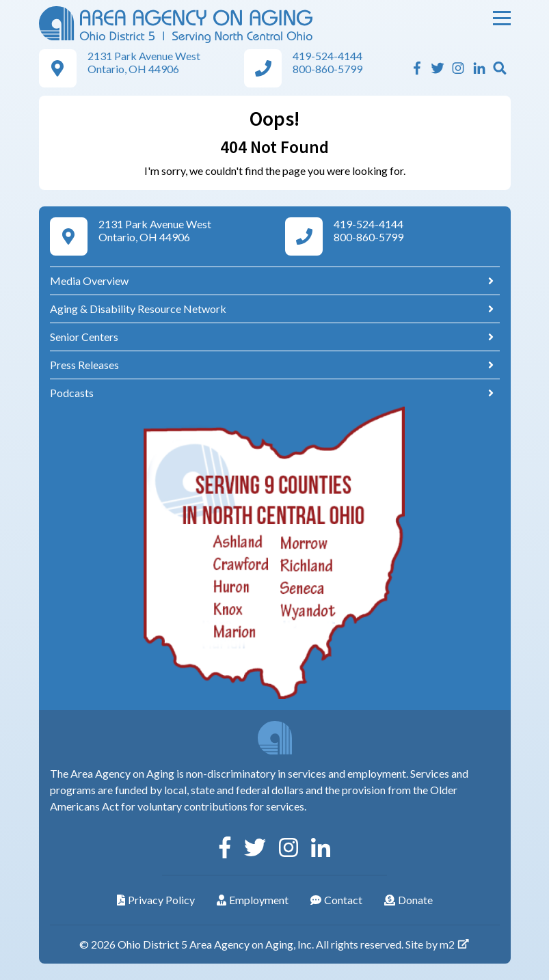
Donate (409, 900)
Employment (253, 900)
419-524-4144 (327, 56)
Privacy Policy (156, 900)
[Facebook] (417, 68)
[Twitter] (438, 68)
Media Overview (89, 281)
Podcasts (72, 393)
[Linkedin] (479, 68)
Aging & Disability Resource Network (138, 309)
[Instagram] (458, 68)
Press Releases (84, 365)
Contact (336, 900)
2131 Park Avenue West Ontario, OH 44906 (144, 62)
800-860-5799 (327, 69)
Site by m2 (438, 944)
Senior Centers (84, 337)
